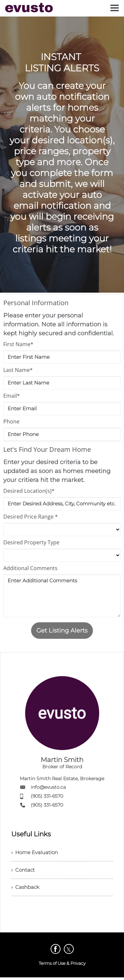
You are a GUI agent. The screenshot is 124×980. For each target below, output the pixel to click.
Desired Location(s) (29, 491)
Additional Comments (30, 568)
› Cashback (26, 889)
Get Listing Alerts (62, 631)
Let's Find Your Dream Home (47, 449)
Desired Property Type (31, 542)
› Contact (24, 871)
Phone (11, 421)
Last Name (18, 370)
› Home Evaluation (36, 853)
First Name (18, 344)
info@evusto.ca (48, 787)
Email (12, 396)
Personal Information (36, 303)
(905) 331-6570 (47, 796)
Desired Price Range (31, 517)
